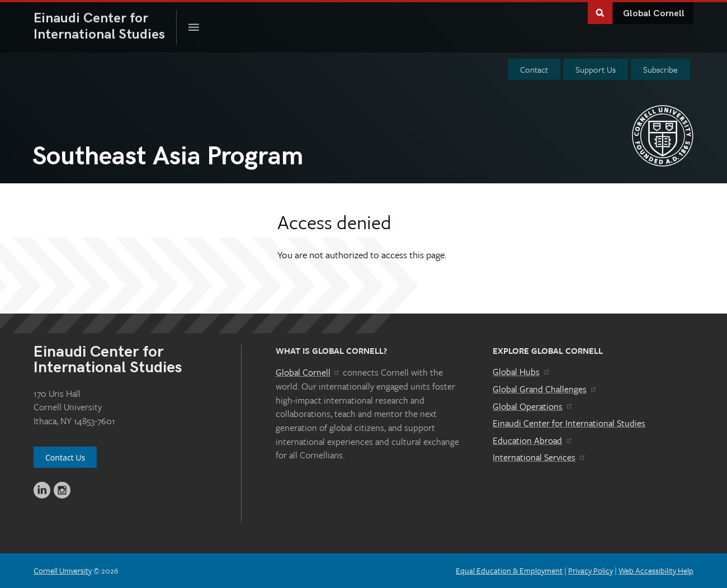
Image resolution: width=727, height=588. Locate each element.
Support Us (596, 69)
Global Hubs (521, 372)
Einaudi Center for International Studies (569, 423)
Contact (534, 69)
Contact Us (65, 457)
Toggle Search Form (600, 12)
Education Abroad (533, 440)
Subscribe (660, 69)
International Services (539, 457)
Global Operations (533, 406)
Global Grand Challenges (545, 389)
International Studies (105, 26)
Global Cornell (654, 14)
